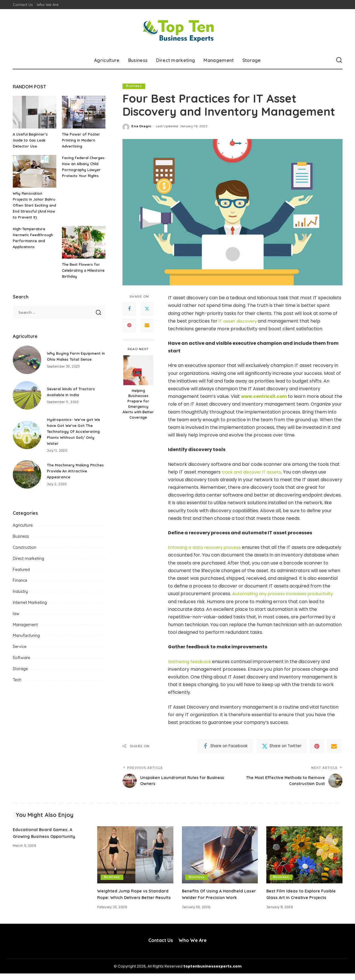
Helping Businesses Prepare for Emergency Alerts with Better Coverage (138, 404)
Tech (17, 686)
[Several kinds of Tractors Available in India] (27, 401)
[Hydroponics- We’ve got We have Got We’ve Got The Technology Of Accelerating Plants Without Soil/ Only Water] (27, 441)
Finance (20, 586)
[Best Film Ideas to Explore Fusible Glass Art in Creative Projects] (304, 855)
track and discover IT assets (253, 472)
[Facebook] (129, 309)
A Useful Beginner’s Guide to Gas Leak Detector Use (31, 140)
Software (21, 664)
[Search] (339, 60)
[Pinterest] (129, 325)
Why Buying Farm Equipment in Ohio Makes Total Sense (72, 362)
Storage (20, 675)
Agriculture (23, 531)
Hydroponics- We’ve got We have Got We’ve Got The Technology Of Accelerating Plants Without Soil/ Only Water (75, 437)
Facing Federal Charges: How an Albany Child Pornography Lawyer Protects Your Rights (82, 170)
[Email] (147, 325)
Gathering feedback (191, 662)
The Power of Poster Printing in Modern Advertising (81, 140)
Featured (21, 576)
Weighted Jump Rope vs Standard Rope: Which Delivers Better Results (132, 897)
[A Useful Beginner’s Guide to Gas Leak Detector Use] (35, 112)
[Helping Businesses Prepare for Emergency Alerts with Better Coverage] (138, 370)
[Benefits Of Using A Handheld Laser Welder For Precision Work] (220, 855)
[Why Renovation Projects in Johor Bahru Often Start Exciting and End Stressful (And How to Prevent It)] (35, 171)
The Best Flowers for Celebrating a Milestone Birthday (81, 276)
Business (134, 86)
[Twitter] (147, 309)
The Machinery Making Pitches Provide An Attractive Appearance (76, 477)
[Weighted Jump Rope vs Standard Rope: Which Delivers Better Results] (135, 855)
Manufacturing (26, 641)
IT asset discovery (239, 321)
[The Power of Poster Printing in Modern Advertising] (84, 112)
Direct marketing (28, 564)
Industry (20, 597)
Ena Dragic (141, 126)
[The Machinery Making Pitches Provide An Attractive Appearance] (27, 480)
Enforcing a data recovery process (207, 548)
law (16, 620)
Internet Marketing (30, 609)
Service (20, 653)
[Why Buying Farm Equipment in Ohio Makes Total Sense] (27, 366)
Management (25, 631)
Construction (25, 553)
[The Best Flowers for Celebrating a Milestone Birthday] (84, 248)
